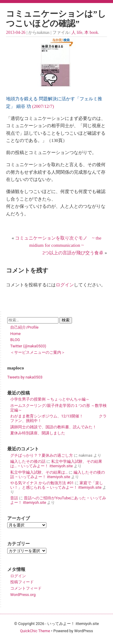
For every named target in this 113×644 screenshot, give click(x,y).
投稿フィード (22, 582)
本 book (91, 32)
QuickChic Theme (35, 631)
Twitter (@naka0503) (28, 346)
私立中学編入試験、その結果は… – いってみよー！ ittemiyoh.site (56, 464)
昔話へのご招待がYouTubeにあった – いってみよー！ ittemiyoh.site (58, 500)
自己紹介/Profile (24, 327)
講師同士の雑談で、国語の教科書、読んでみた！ (53, 427)
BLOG (15, 340)
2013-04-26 (16, 32)
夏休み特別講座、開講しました (38, 433)
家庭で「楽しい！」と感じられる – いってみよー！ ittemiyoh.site (57, 485)
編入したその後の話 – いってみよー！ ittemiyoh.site (58, 475)
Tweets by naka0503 (25, 377)
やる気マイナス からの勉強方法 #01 (42, 483)
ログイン (65, 285)
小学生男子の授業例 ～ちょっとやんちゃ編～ (50, 399)
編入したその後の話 (28, 461)
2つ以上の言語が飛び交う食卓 (73, 253)
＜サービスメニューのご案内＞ (38, 352)
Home (15, 334)
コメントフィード (26, 588)
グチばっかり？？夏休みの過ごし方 (42, 455)
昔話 (14, 498)
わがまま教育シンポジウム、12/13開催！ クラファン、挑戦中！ (58, 418)
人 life (77, 32)
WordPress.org (23, 595)
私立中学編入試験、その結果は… (39, 472)
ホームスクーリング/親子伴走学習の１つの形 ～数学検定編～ (58, 408)
